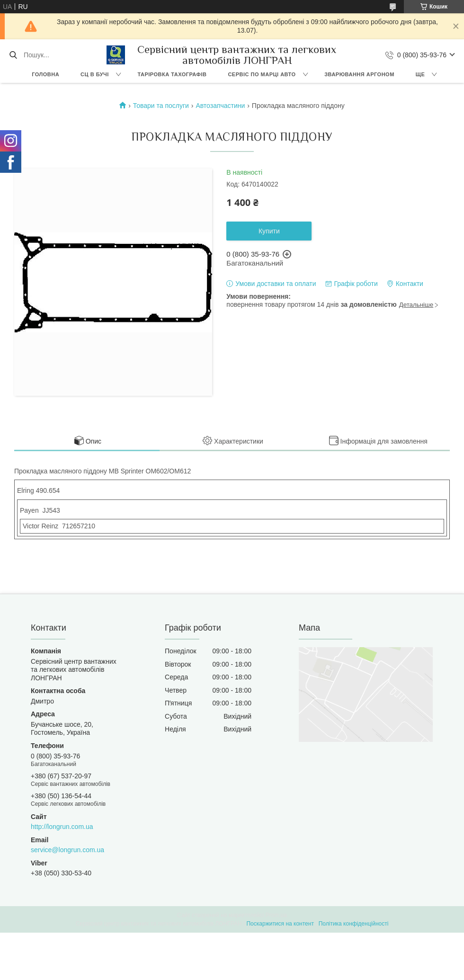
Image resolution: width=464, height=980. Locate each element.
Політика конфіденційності (354, 924)
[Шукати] (13, 55)
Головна (45, 74)
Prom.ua (276, 915)
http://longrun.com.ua (62, 827)
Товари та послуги (161, 106)
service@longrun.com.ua (67, 850)
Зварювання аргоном (359, 74)
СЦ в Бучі (95, 74)
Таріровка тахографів (172, 74)
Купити (269, 231)
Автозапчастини (220, 106)
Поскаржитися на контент (280, 924)
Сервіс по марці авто (262, 74)
